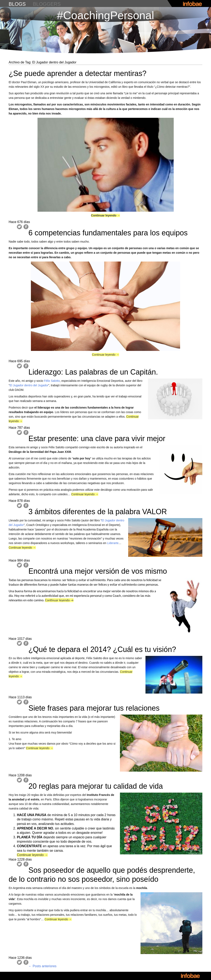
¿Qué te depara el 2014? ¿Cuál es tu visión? (102, 649)
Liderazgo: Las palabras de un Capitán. (93, 372)
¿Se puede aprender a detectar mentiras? (77, 73)
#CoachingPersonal (105, 15)
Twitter (19, 227)
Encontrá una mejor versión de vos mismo (98, 571)
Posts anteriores (42, 966)
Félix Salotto (52, 381)
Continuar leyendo (106, 215)
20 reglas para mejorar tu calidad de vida (96, 786)
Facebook (26, 227)
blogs (17, 4)
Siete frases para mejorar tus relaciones (94, 708)
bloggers (47, 4)
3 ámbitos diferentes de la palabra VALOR (98, 512)
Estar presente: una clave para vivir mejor (97, 439)
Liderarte (113, 543)
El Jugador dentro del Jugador (29, 385)
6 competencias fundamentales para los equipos (108, 233)
